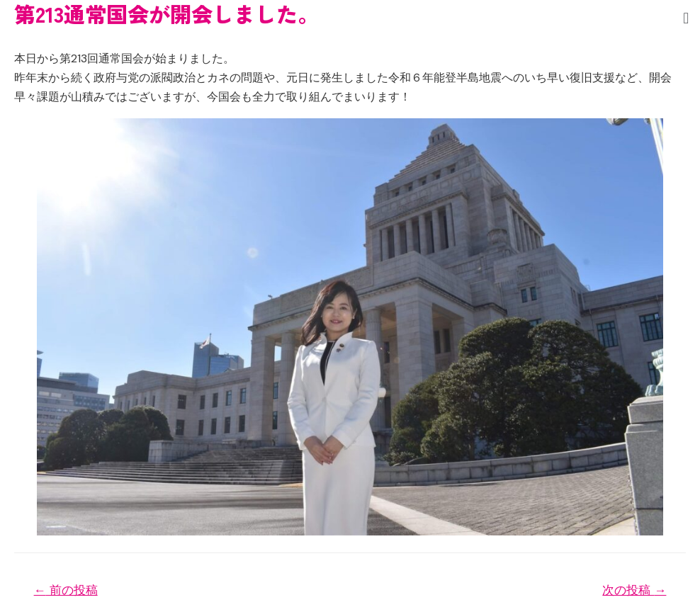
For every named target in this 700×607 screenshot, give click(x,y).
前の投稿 (66, 590)
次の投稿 (634, 590)
